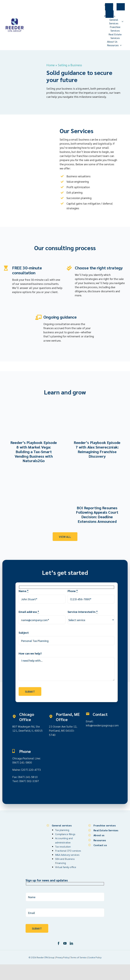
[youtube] (65, 942)
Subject (24, 632)
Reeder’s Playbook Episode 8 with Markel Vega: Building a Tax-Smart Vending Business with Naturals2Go (34, 451)
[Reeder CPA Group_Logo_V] (15, 19)
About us (99, 834)
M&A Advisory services (67, 854)
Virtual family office (66, 866)
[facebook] (59, 942)
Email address (29, 611)
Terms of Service (79, 956)
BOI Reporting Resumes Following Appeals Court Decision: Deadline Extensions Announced (97, 514)
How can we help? (30, 653)
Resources (100, 839)
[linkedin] (71, 942)
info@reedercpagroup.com (102, 725)
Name (24, 590)
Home (51, 65)
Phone (73, 590)
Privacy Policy (62, 956)
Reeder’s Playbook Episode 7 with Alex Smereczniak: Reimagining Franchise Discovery (97, 449)
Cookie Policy (95, 956)
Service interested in (83, 611)
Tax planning (62, 829)
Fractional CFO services (68, 849)
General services (62, 824)
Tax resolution (63, 845)
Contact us (100, 844)
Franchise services (105, 824)
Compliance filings (65, 833)
